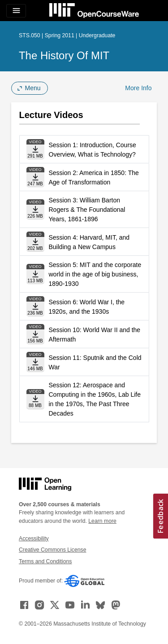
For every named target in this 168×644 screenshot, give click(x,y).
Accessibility (34, 539)
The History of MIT (64, 55)
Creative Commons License (52, 550)
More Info (138, 88)
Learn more (102, 521)
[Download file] (35, 149)
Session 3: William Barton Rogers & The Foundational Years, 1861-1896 (87, 210)
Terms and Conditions (45, 561)
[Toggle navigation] (16, 11)
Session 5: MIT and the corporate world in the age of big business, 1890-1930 (95, 274)
